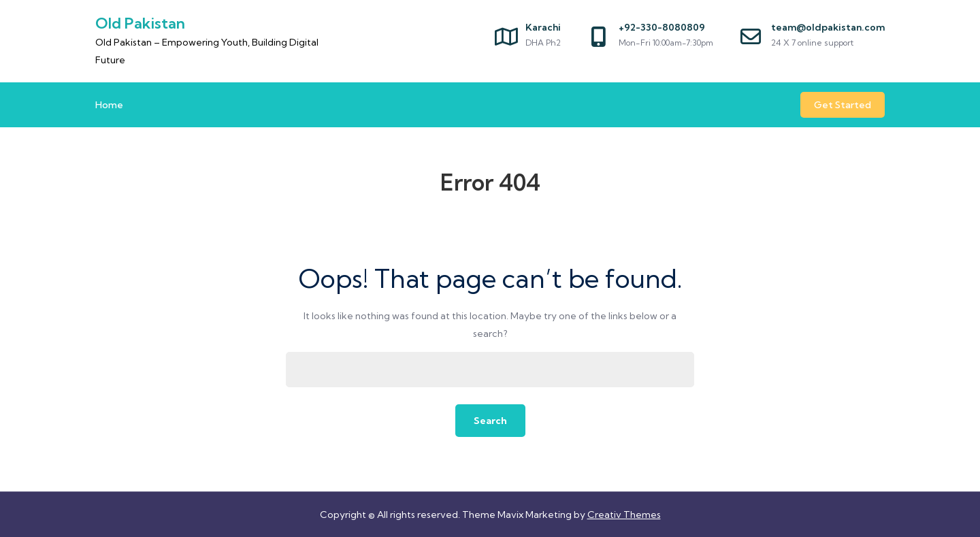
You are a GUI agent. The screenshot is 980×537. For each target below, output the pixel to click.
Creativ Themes (624, 515)
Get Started (843, 105)
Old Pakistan (140, 23)
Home (109, 105)
